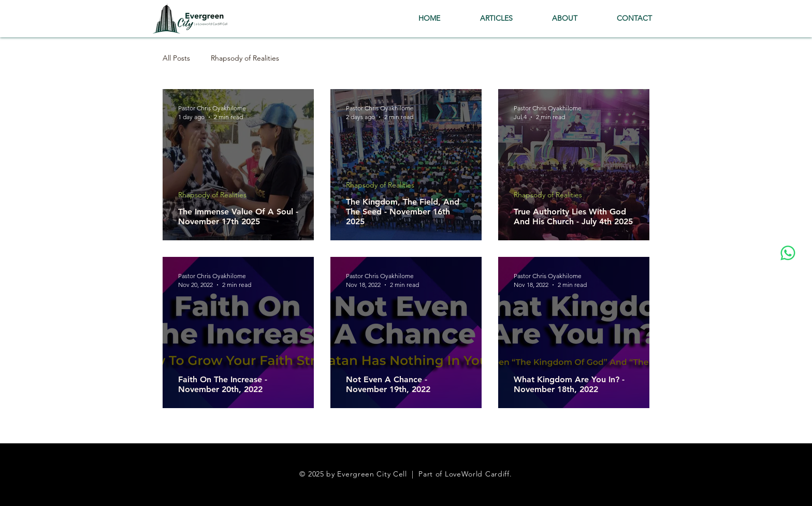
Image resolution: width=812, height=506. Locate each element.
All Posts (176, 58)
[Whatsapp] (788, 253)
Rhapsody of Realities (245, 58)
